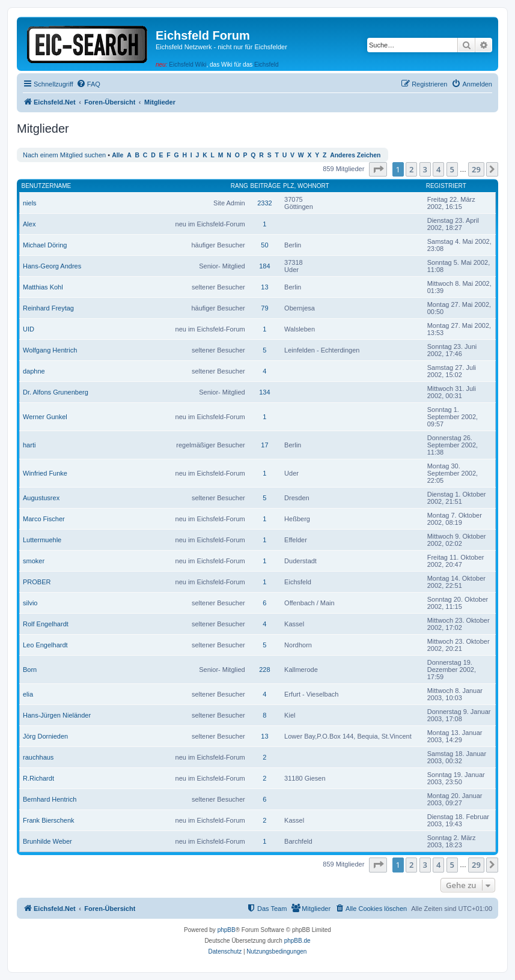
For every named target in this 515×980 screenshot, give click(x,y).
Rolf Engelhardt (46, 624)
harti (29, 445)
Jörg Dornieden (45, 736)
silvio (30, 603)
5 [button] (452, 169)
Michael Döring (45, 245)
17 (264, 445)
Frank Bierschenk (49, 820)
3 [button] (425, 169)
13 (264, 287)
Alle (117, 155)
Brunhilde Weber (47, 841)
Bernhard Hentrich (50, 799)
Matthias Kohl (43, 287)
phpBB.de (297, 941)
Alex (29, 224)
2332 (264, 203)
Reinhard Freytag (48, 308)
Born (30, 670)
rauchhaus (38, 757)
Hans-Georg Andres (52, 266)
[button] (378, 169)
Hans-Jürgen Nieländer (57, 715)
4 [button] (438, 169)
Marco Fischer (44, 519)
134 (264, 392)
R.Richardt (38, 778)
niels (30, 203)
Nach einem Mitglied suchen (64, 155)
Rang (239, 186)
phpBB (227, 930)
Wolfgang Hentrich (50, 350)
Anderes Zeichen (355, 155)
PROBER (37, 582)
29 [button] (476, 169)
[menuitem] (88, 84)
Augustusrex (41, 498)
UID (29, 329)
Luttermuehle (42, 540)
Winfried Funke (45, 473)
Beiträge (266, 186)
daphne (34, 371)
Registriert (446, 186)
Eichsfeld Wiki (187, 65)
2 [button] (411, 169)
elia (28, 694)
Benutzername (47, 186)
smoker (34, 561)
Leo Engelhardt (45, 645)
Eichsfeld (267, 65)
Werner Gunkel (45, 417)
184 (264, 266)
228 (264, 670)
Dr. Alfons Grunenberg (56, 392)
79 (264, 308)
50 (264, 245)
